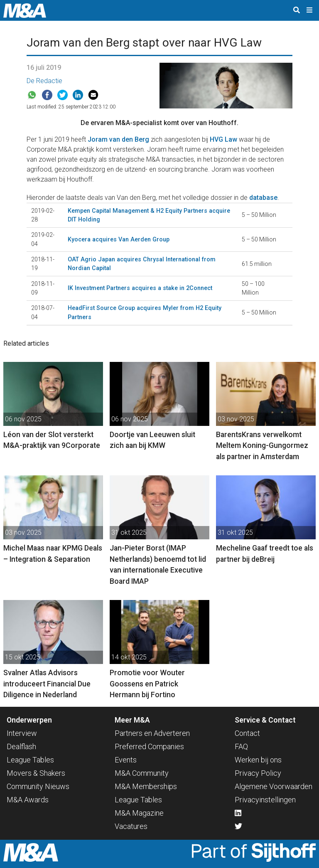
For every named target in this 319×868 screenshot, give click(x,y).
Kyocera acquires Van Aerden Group (119, 239)
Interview (22, 733)
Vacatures (131, 826)
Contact (247, 733)
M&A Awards (28, 800)
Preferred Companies (149, 746)
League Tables (30, 760)
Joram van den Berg (118, 139)
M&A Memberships (146, 786)
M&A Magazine (139, 813)
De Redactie (44, 81)
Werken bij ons (258, 760)
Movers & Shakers (36, 773)
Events (126, 760)
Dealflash (21, 746)
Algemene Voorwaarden (274, 786)
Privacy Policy (258, 773)
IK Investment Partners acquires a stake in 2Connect (140, 288)
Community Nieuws (38, 786)
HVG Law (223, 139)
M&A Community (142, 773)
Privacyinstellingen (265, 800)
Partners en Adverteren (152, 733)
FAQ (241, 746)
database (263, 198)
